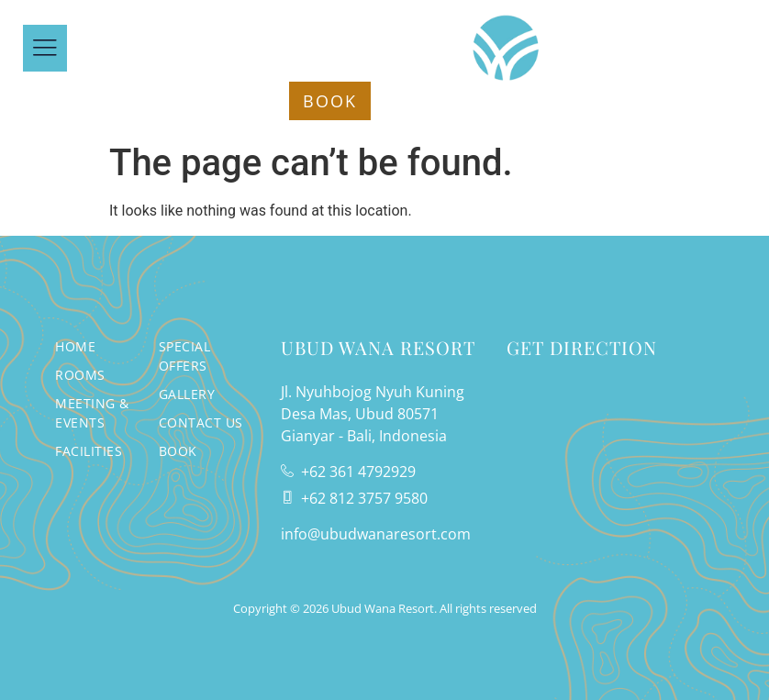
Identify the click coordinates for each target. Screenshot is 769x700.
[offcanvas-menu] (45, 48)
